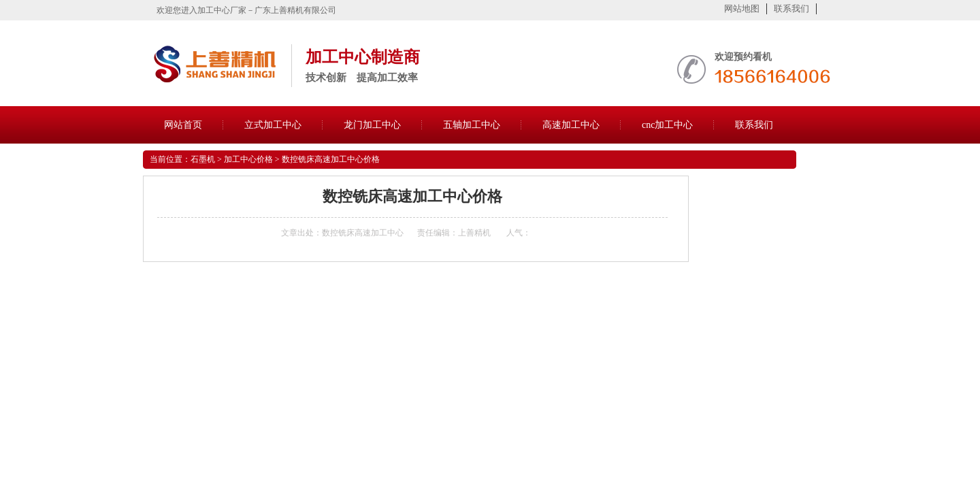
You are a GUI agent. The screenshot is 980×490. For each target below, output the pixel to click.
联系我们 (791, 9)
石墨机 (203, 159)
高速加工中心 (571, 125)
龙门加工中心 (372, 125)
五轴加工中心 (472, 125)
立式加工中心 (273, 125)
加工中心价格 (248, 159)
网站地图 (742, 9)
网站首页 (183, 125)
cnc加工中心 (667, 125)
